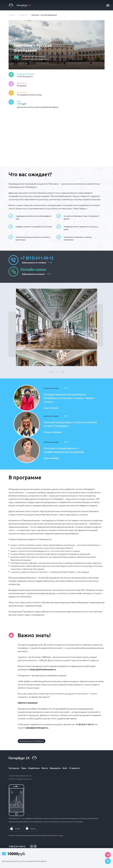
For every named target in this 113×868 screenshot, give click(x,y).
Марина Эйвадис (51, 458)
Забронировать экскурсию (33, 274)
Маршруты (55, 768)
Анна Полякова (51, 408)
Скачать (18, 829)
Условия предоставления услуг (20, 776)
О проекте (74, 768)
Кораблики (34, 768)
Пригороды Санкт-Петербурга (32, 741)
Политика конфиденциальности (20, 779)
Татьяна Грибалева (52, 432)
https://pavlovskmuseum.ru (43, 669)
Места (45, 768)
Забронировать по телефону (34, 263)
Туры (24, 768)
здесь (61, 835)
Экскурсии (14, 768)
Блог (65, 768)
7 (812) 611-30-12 (17, 846)
